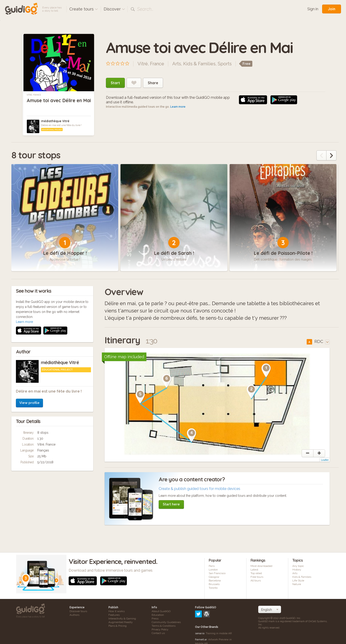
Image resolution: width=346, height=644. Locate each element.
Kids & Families (199, 64)
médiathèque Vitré (55, 121)
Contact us (158, 635)
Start (115, 83)
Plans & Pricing (118, 628)
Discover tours (78, 613)
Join (332, 9)
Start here (171, 506)
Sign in (313, 9)
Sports (225, 64)
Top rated (256, 575)
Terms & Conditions (164, 628)
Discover (114, 9)
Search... (145, 9)
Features (114, 617)
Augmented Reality (121, 624)
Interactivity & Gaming (122, 621)
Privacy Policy (160, 631)
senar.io (200, 616)
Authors (74, 617)
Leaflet (325, 462)
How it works (117, 613)
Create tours (84, 9)
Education (158, 617)
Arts (177, 64)
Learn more (178, 107)
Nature (297, 586)
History (297, 572)
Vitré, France (34, 95)
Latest (254, 572)
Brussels (214, 586)
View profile (29, 344)
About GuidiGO (161, 613)
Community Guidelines (166, 624)
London (213, 572)
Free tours (257, 579)
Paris (212, 568)
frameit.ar (201, 622)
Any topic (298, 568)
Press (155, 621)
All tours (256, 583)
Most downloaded (261, 568)
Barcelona (215, 583)
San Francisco (217, 575)
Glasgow (214, 579)
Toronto (213, 590)
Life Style (298, 583)
